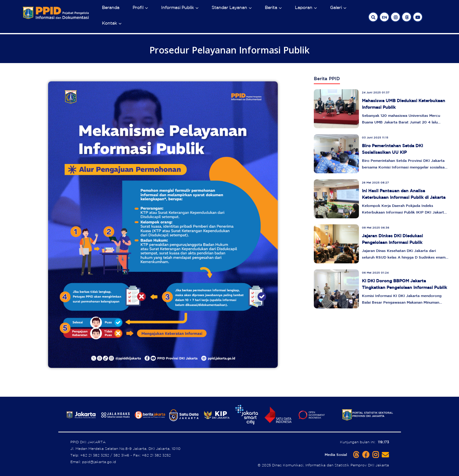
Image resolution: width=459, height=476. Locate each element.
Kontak (109, 23)
